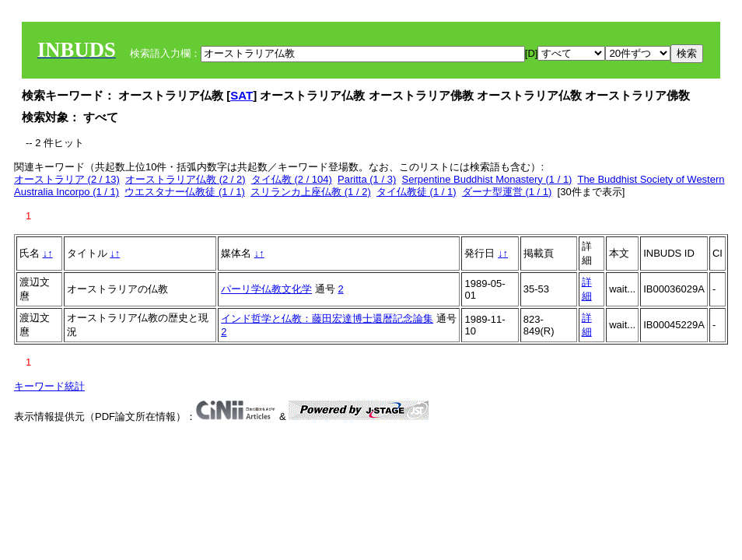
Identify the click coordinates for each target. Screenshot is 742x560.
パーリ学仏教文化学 (266, 289)
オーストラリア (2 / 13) (67, 179)
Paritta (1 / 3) (367, 179)
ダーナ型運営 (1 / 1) (507, 192)
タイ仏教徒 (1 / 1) (416, 192)
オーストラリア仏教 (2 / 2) (185, 179)
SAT (241, 95)
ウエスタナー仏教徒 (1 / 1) (185, 192)
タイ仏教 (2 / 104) (292, 179)
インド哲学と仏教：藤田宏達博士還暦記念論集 (327, 318)
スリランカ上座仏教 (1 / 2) (311, 192)
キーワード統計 (49, 386)
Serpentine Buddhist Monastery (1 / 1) (486, 179)
